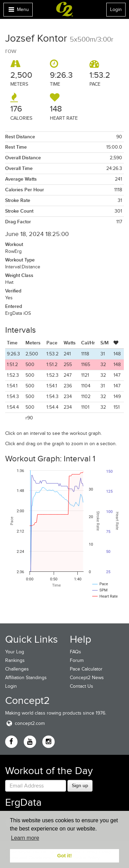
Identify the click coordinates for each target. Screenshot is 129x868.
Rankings (15, 660)
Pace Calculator (86, 669)
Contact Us (82, 686)
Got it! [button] (64, 856)
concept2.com (25, 723)
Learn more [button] (25, 838)
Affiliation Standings (26, 678)
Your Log (15, 652)
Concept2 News (87, 678)
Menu (18, 11)
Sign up (80, 785)
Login (116, 9)
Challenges (17, 669)
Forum (77, 660)
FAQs (76, 652)
